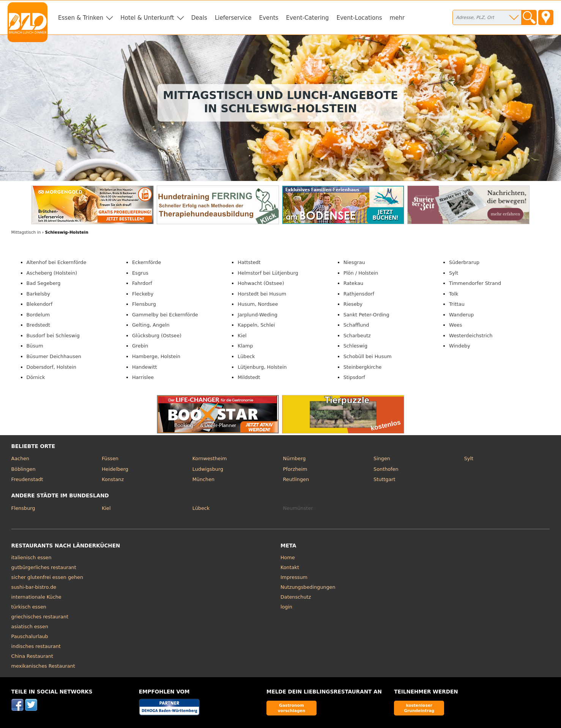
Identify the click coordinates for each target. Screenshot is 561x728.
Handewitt (145, 367)
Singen (382, 458)
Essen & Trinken (81, 18)
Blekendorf (40, 304)
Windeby (460, 346)
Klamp (245, 346)
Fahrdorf (142, 283)
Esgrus (140, 273)
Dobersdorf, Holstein (52, 367)
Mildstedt (249, 377)
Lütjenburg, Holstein (262, 367)
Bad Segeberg (44, 283)
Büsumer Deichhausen (54, 356)
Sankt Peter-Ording (366, 315)
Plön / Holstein (361, 273)
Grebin (140, 346)
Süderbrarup (464, 262)
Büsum (35, 346)
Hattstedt (249, 262)
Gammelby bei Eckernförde (165, 315)
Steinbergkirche (363, 367)
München (203, 479)
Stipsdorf (354, 377)
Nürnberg (294, 458)
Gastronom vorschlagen (292, 708)
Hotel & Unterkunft (147, 18)
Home (288, 557)
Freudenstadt (27, 479)
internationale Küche (36, 597)
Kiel (242, 336)
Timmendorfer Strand (475, 283)
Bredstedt (38, 325)
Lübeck (246, 356)
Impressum (294, 577)
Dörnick (36, 377)
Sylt (454, 273)
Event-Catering (307, 18)
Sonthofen (386, 469)
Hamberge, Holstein (156, 356)
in (26, 232)
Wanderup (461, 315)
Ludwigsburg (208, 469)
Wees (455, 325)
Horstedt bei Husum (262, 294)
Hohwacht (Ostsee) (261, 283)
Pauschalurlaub (30, 636)
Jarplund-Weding (258, 315)
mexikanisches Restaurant (43, 666)
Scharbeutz (357, 336)
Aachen (20, 458)
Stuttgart (384, 479)
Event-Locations (359, 18)
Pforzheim (295, 469)
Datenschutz (296, 597)
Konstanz (113, 479)
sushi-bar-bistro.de (34, 587)
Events (269, 18)
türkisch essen (29, 607)
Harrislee (143, 377)
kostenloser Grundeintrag (419, 708)
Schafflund (356, 325)
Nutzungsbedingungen (308, 587)
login (286, 607)
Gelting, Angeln (151, 325)
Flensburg (144, 304)
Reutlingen (296, 479)
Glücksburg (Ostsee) (157, 336)
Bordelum (38, 315)
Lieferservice (233, 18)
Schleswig (355, 346)
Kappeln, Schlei (256, 325)
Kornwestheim (210, 458)
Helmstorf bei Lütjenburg (268, 273)
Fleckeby (143, 294)
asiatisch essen (30, 627)
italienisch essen (32, 557)
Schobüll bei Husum (368, 356)
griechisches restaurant (40, 617)
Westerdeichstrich (471, 336)
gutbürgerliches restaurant (44, 567)
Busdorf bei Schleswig (53, 336)
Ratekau (353, 283)
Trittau (457, 304)
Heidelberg (115, 469)
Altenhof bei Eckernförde (57, 262)
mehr (397, 18)
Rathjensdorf (359, 294)
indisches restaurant (36, 646)
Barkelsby (39, 294)
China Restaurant (32, 656)
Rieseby (353, 304)
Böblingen (24, 469)
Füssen (110, 458)
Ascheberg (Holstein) (52, 273)
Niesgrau (354, 262)
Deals (199, 18)
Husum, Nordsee (258, 304)
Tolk (454, 294)
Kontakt (290, 567)
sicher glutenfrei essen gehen (47, 577)
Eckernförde (147, 262)
